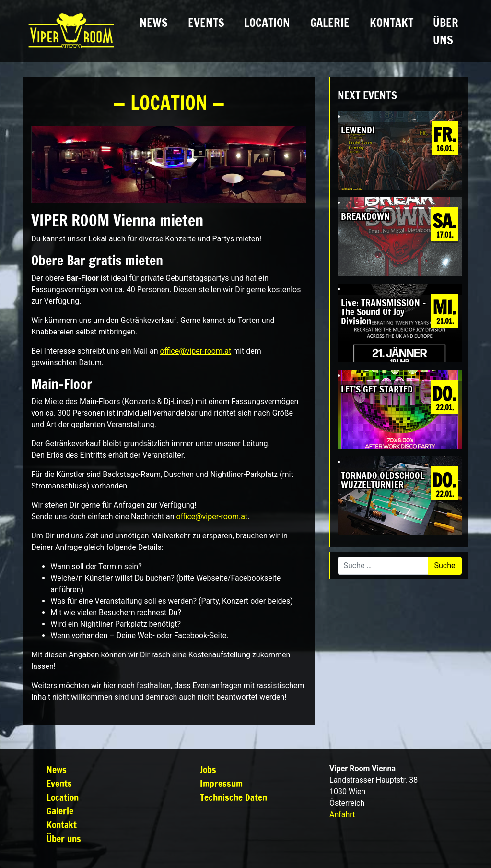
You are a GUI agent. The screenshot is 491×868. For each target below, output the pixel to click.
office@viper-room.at (196, 351)
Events (206, 23)
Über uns (446, 31)
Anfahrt (342, 814)
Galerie (330, 23)
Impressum (221, 783)
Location (267, 23)
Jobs (208, 769)
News (154, 23)
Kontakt (392, 23)
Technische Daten (234, 797)
